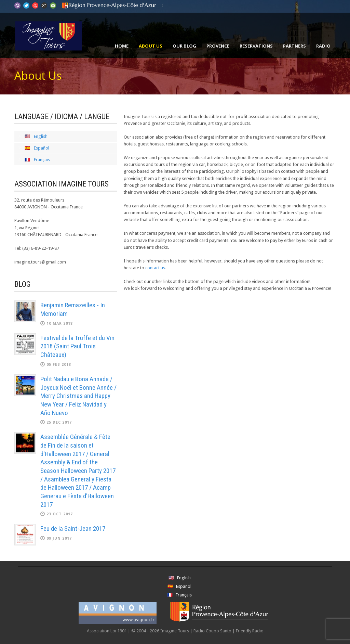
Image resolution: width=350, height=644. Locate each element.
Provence (218, 46)
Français (42, 160)
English (41, 136)
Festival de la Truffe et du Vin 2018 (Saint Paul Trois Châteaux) (77, 346)
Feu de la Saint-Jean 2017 (73, 529)
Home (122, 46)
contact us (155, 268)
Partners (294, 46)
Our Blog (184, 46)
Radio (323, 46)
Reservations (256, 46)
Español (42, 148)
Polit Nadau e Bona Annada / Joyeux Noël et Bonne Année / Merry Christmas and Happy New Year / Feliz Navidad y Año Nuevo (78, 396)
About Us (151, 46)
